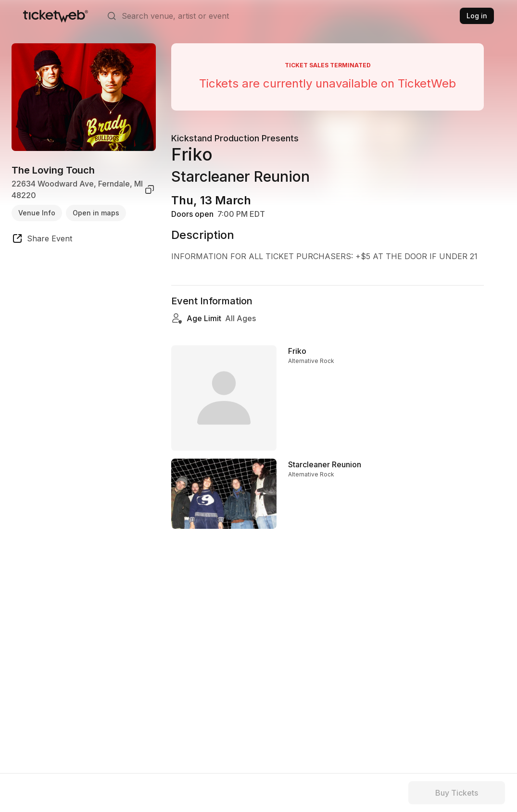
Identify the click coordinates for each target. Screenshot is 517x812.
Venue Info (37, 213)
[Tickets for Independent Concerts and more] (56, 16)
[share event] (42, 240)
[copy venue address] (150, 189)
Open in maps (96, 213)
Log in (477, 16)
